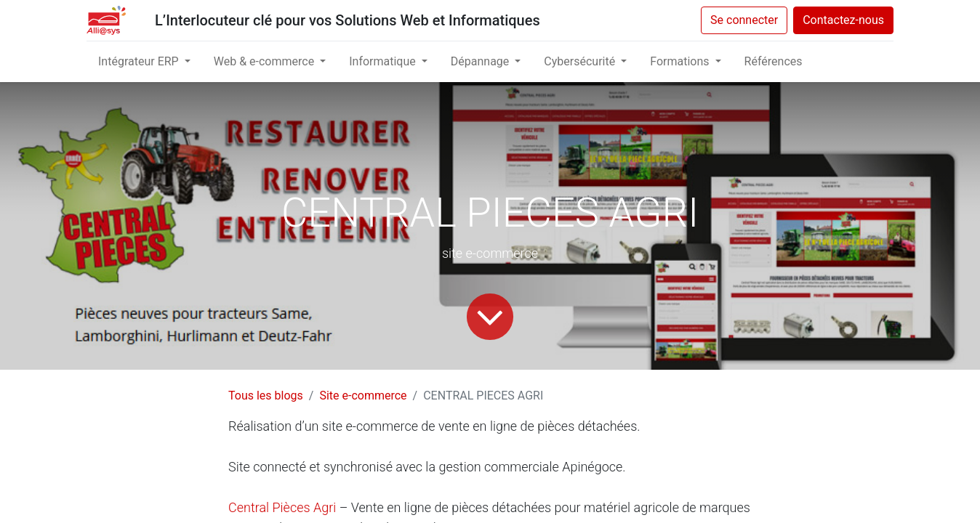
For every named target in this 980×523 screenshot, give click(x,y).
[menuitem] (774, 62)
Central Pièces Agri (282, 507)
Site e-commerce (363, 396)
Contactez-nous (843, 20)
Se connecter (744, 20)
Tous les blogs (266, 396)
